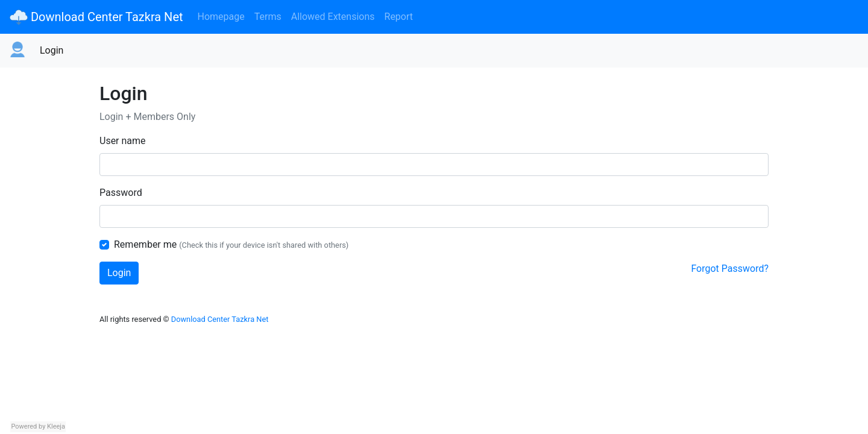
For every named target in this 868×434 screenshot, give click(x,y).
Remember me (145, 244)
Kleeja (56, 426)
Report (399, 17)
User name (123, 141)
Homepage (221, 17)
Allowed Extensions (333, 17)
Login (52, 50)
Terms (268, 17)
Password (121, 193)
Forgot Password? (730, 269)
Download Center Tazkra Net (96, 17)
